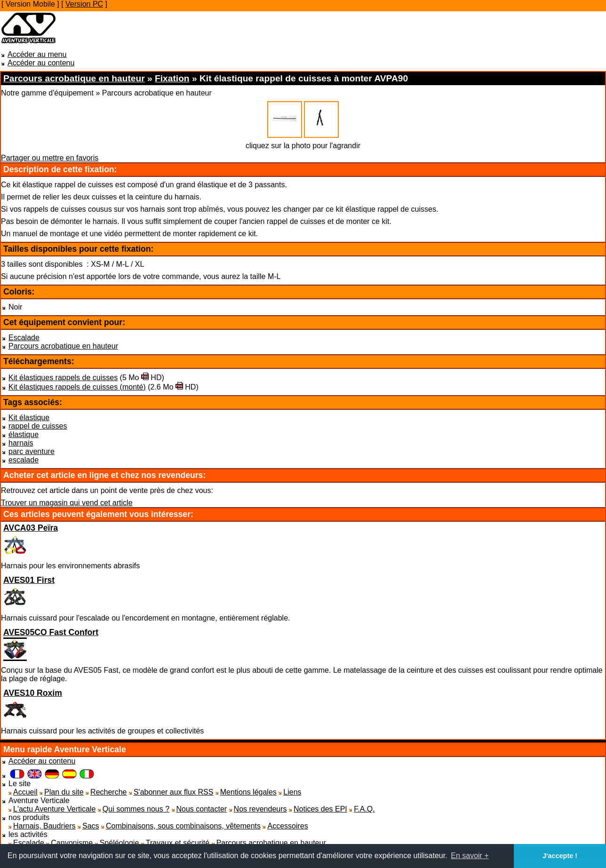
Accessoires (287, 826)
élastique (24, 434)
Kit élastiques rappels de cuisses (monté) (77, 387)
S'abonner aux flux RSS (173, 792)
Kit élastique (29, 418)
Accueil (25, 792)
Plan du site (64, 792)
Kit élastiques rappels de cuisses (63, 378)
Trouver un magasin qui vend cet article (67, 503)
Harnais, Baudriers (44, 826)
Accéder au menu (37, 54)
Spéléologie (120, 843)
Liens (292, 792)
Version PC (84, 4)
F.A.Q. (364, 809)
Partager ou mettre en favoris (50, 158)
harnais (21, 443)
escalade (24, 460)
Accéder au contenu (41, 63)
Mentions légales (248, 792)
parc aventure (32, 451)
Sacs (91, 826)
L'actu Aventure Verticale (54, 809)
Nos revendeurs (260, 809)
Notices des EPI (320, 809)
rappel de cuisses (38, 426)
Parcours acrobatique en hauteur (63, 346)
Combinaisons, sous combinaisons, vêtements (183, 826)
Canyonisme (72, 843)
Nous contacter (202, 809)
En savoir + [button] (470, 856)
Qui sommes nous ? (136, 809)
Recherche (108, 792)
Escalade (24, 338)
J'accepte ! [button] (560, 856)
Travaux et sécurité (178, 843)
